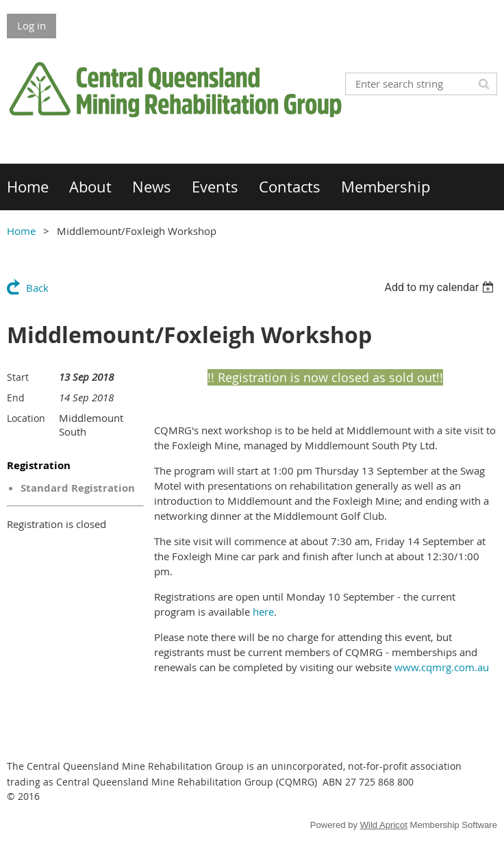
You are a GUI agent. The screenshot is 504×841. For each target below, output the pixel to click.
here (263, 612)
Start (18, 377)
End (16, 398)
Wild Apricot (384, 825)
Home (21, 231)
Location (26, 418)
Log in (32, 25)
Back (37, 288)
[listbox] (441, 287)
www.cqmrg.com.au (442, 667)
